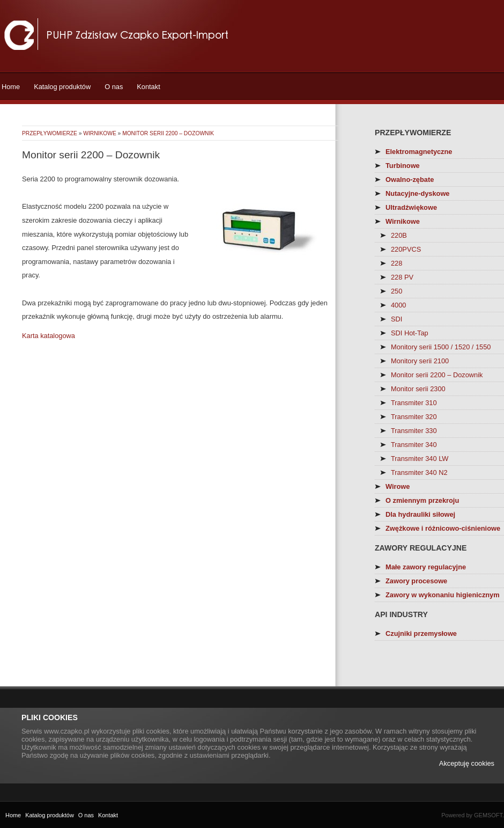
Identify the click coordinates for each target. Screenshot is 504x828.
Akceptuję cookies (467, 763)
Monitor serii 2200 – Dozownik (168, 133)
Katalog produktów (62, 87)
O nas (114, 87)
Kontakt (148, 87)
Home (11, 87)
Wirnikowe (99, 133)
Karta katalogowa (49, 336)
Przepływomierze (50, 133)
